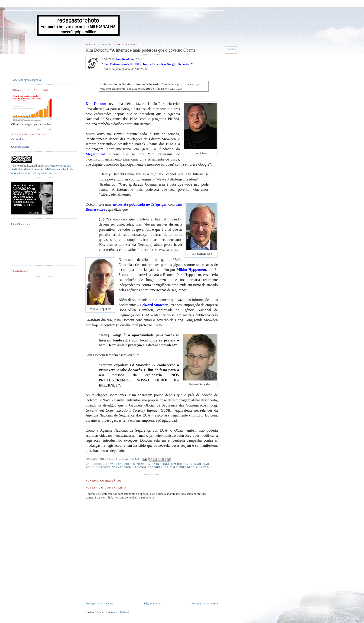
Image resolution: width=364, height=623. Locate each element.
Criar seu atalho (20, 147)
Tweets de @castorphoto (26, 80)
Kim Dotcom (180, 464)
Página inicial (152, 603)
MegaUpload (200, 464)
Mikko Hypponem (98, 467)
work (20, 166)
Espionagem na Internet (151, 464)
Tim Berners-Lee (182, 467)
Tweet (231, 49)
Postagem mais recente (99, 603)
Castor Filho (18, 139)
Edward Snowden (119, 464)
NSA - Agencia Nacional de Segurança (140, 467)
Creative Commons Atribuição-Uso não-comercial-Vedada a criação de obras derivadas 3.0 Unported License (42, 169)
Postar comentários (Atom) (113, 612)
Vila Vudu (203, 467)
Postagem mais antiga (205, 603)
